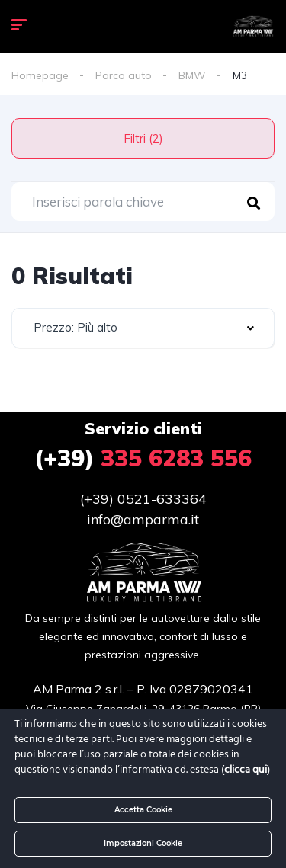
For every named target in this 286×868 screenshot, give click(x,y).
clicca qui (246, 770)
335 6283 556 (143, 458)
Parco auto (124, 75)
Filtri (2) (143, 138)
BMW (192, 75)
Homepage (40, 75)
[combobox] (143, 328)
